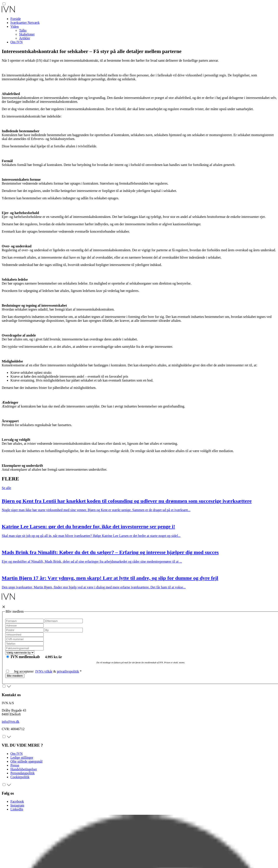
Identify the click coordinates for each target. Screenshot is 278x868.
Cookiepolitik (20, 777)
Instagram (17, 805)
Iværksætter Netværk (25, 23)
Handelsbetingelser (24, 769)
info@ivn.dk (11, 722)
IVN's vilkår (44, 671)
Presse (15, 765)
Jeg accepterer (21, 671)
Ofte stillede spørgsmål (26, 761)
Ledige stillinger (22, 758)
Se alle (6, 488)
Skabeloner (27, 34)
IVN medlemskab (26, 657)
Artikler (25, 38)
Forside (16, 19)
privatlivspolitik (68, 671)
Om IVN (16, 42)
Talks (23, 30)
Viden (15, 27)
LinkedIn (17, 809)
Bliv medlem (15, 676)
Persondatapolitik (23, 773)
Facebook (17, 801)
